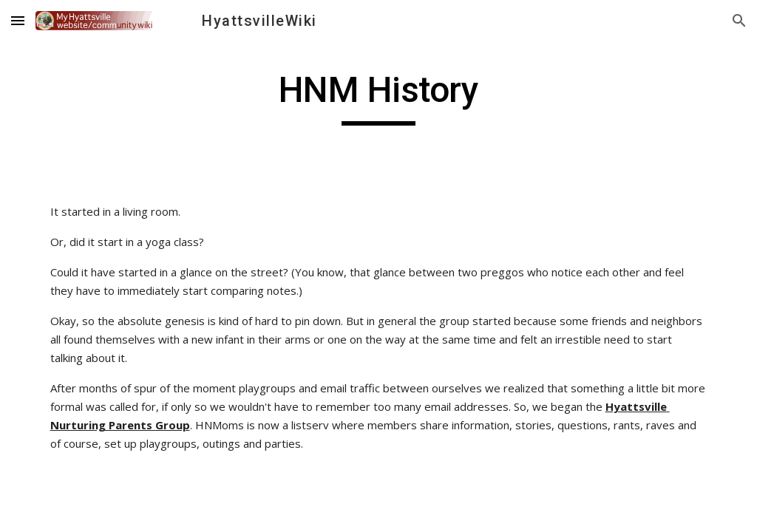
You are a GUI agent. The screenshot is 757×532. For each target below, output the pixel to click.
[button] (18, 20)
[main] (378, 97)
